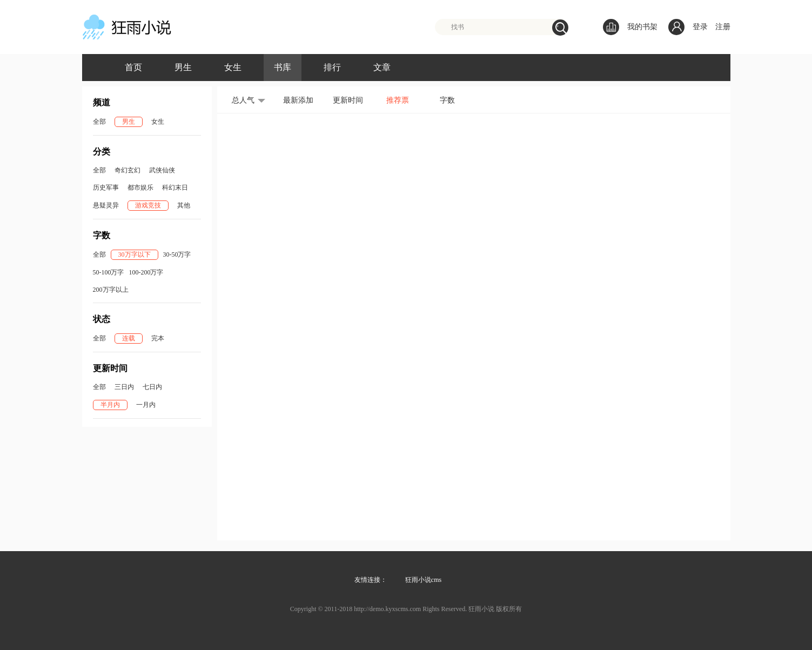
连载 (129, 338)
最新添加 (298, 100)
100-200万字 (146, 272)
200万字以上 (111, 290)
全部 (99, 122)
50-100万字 (109, 272)
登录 (700, 27)
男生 (183, 67)
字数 (447, 100)
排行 (332, 67)
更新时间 (348, 100)
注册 (723, 27)
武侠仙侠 (162, 170)
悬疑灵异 (106, 205)
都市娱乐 (140, 187)
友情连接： (371, 580)
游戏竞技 (148, 205)
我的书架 (630, 27)
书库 (283, 67)
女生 (233, 67)
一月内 (146, 405)
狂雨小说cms (423, 580)
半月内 (110, 405)
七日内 (152, 387)
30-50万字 (177, 254)
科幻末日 (175, 187)
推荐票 (398, 100)
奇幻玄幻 (127, 170)
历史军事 (106, 187)
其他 (184, 205)
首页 (133, 67)
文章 (382, 67)
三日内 (124, 387)
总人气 (243, 100)
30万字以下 (135, 254)
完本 (158, 338)
